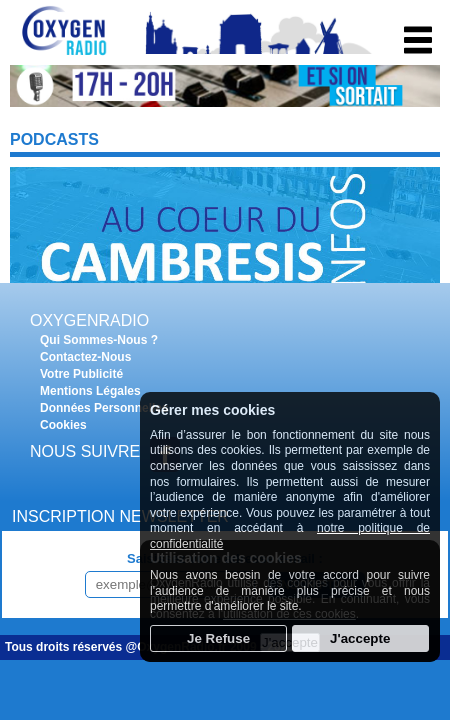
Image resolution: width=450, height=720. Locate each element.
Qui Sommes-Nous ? (99, 340)
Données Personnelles (104, 408)
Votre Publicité (81, 374)
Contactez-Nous (85, 357)
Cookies (63, 425)
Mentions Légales (90, 391)
